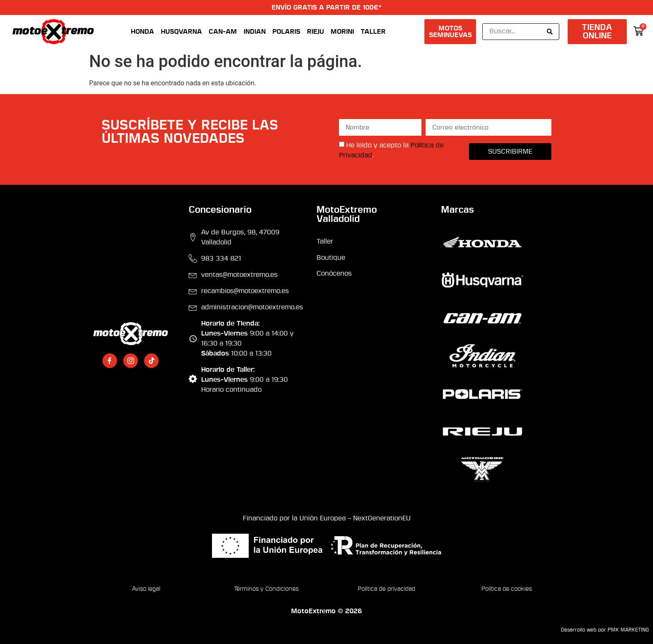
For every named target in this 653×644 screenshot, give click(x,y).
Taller (373, 32)
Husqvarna (181, 32)
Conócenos (334, 274)
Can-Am (223, 32)
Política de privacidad (386, 589)
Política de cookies (507, 589)
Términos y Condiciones (266, 589)
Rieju (315, 32)
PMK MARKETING (628, 630)
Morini (342, 32)
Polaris (286, 32)
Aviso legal (146, 589)
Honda (142, 32)
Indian (255, 32)
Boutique (331, 258)
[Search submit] (550, 32)
